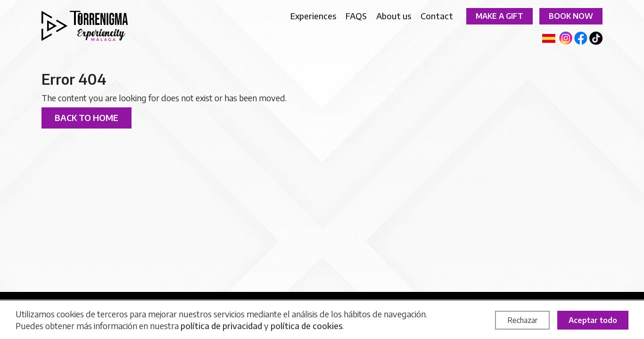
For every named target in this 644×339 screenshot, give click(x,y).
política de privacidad (221, 326)
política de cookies (306, 326)
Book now (571, 16)
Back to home (87, 117)
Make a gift (500, 16)
